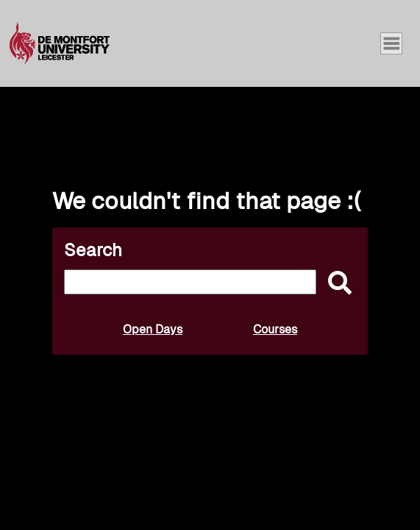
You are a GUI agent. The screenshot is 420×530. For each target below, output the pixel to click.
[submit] (336, 284)
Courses (275, 329)
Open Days (153, 329)
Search (93, 250)
